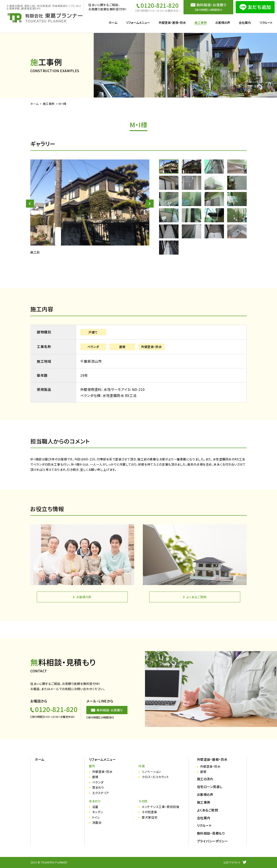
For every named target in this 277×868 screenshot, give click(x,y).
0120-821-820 (160, 5)
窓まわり (98, 788)
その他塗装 (149, 812)
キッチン (98, 812)
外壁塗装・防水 (102, 772)
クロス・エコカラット (155, 777)
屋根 (95, 777)
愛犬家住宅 (150, 817)
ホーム (35, 104)
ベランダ (98, 782)
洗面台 (97, 823)
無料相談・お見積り (110, 710)
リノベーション (151, 772)
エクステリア (101, 793)
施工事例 (49, 104)
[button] (30, 204)
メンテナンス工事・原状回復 (160, 807)
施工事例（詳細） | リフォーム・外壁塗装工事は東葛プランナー (45, 18)
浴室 (95, 807)
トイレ (96, 817)
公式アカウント (232, 862)
